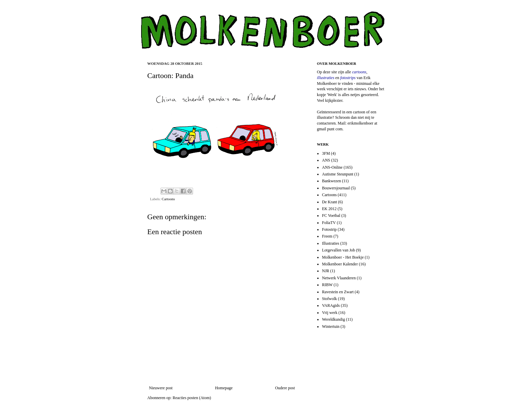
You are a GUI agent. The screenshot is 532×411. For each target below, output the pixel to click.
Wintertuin (331, 326)
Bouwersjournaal (336, 188)
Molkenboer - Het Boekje (343, 257)
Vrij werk (330, 313)
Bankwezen (331, 181)
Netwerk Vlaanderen (339, 278)
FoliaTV (329, 223)
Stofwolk (329, 299)
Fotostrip (329, 229)
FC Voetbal (331, 216)
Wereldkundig (334, 319)
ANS (326, 160)
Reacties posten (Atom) (192, 398)
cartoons (359, 72)
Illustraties (331, 243)
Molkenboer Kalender (340, 264)
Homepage (224, 388)
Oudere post (285, 388)
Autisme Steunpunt (338, 174)
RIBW (327, 285)
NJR (326, 271)
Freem (327, 236)
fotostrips (348, 78)
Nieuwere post (161, 388)
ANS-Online (332, 167)
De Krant (329, 202)
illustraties (326, 78)
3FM (326, 153)
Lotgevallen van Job (338, 250)
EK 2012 (329, 209)
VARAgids (331, 305)
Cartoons (168, 199)
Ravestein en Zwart (338, 292)
